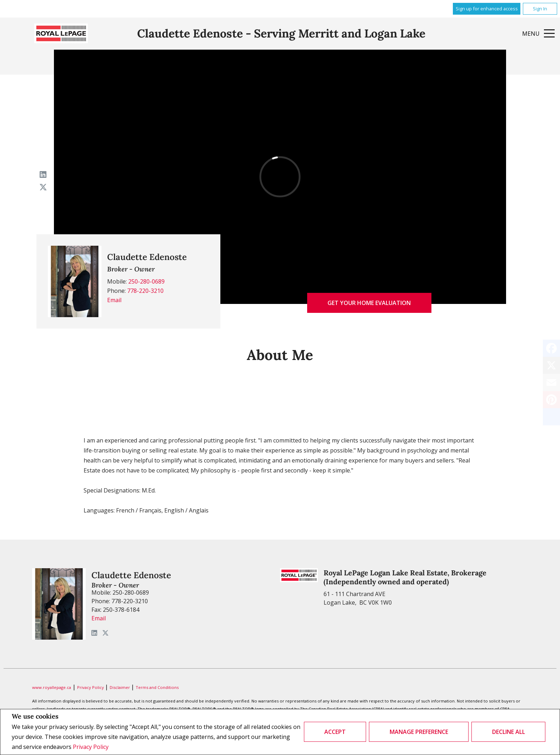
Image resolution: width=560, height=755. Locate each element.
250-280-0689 (146, 281)
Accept (335, 732)
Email (114, 300)
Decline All (509, 732)
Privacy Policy (91, 747)
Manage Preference (419, 732)
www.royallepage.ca (52, 687)
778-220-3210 (145, 291)
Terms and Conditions (157, 687)
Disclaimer (120, 687)
